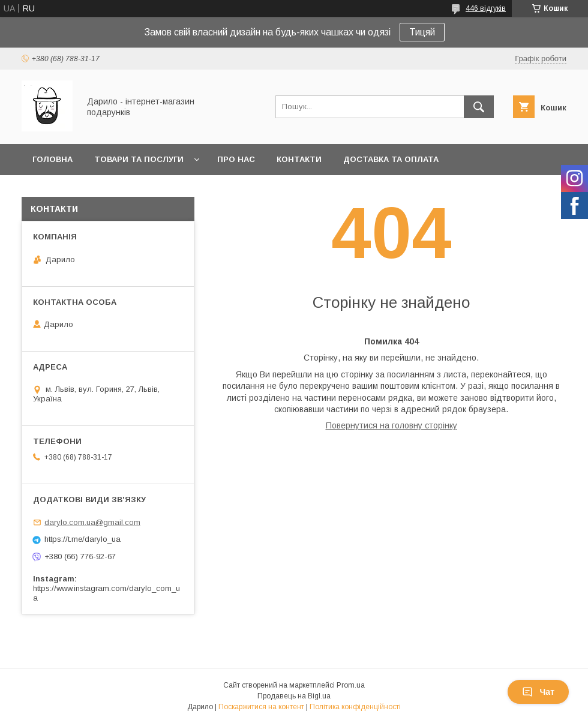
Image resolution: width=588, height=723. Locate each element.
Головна (52, 159)
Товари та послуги (139, 159)
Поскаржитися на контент (261, 707)
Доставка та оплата (391, 159)
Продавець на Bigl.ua (294, 696)
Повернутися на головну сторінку (391, 425)
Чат (538, 692)
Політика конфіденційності (355, 707)
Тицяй (422, 32)
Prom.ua (351, 685)
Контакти (299, 159)
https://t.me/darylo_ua (82, 539)
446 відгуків (486, 8)
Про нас (236, 159)
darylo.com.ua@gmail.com (92, 522)
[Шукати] (479, 107)
